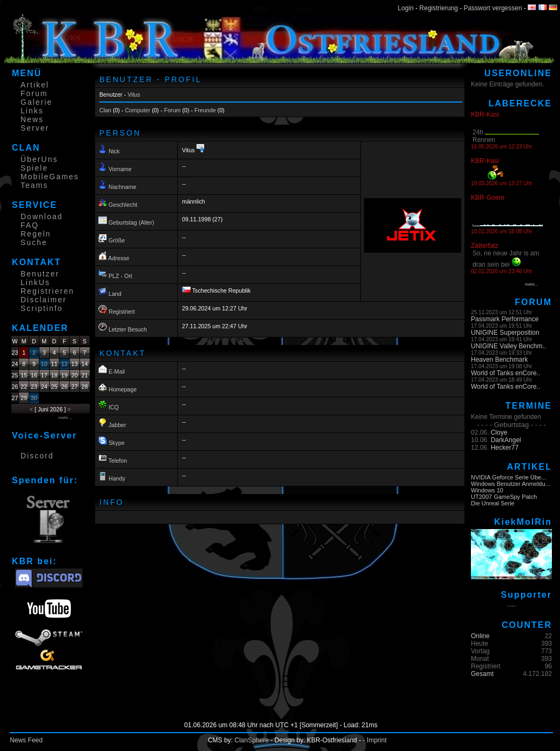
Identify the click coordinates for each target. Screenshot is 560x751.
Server (35, 128)
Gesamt (482, 674)
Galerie (36, 102)
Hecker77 (505, 448)
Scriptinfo (42, 308)
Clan (105, 110)
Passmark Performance (505, 319)
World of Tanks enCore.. (505, 373)
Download (42, 216)
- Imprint (375, 740)
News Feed (26, 740)
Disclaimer (43, 300)
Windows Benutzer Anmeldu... (511, 484)
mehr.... (66, 418)
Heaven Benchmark (499, 360)
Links (32, 111)
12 (64, 364)
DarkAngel (506, 440)
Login (406, 8)
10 (44, 364)
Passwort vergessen (493, 8)
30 (34, 398)
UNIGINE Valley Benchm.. (508, 346)
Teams (34, 185)
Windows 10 (487, 490)
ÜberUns (39, 159)
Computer (137, 110)
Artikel (35, 85)
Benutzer (40, 274)
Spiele (34, 168)
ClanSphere (251, 740)
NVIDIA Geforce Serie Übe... (508, 477)
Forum (34, 93)
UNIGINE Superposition (505, 333)
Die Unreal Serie (493, 503)
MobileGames (50, 177)
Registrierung (439, 8)
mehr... (531, 284)
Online (480, 636)
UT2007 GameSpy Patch (504, 497)
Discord (37, 456)
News (32, 119)
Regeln (36, 234)
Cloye (499, 432)
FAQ (30, 225)
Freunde (205, 110)
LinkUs (35, 282)
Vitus (134, 94)
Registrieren (47, 291)
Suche (34, 242)
